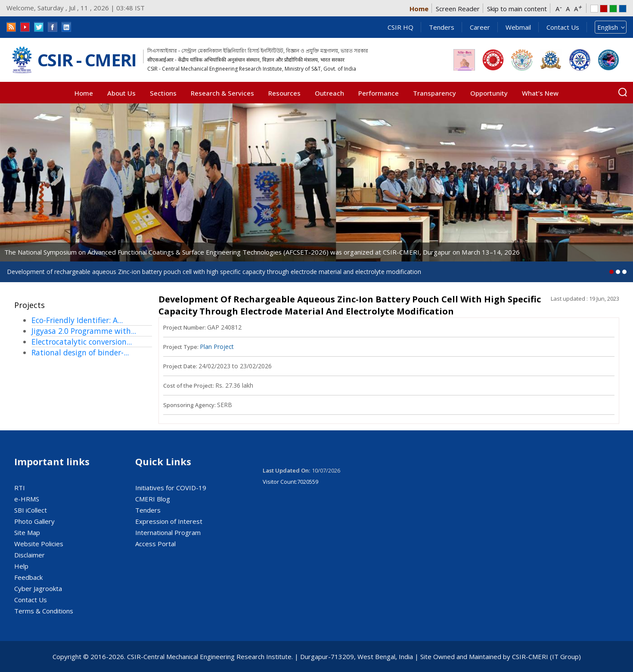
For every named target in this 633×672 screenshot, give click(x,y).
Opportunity (489, 93)
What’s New (540, 93)
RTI (20, 488)
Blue (623, 9)
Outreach (329, 93)
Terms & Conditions (44, 611)
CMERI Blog (153, 499)
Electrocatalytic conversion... (82, 342)
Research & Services (222, 93)
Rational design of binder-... (80, 352)
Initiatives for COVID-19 (171, 488)
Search (623, 92)
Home (419, 9)
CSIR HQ (400, 27)
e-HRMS (27, 499)
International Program (168, 532)
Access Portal (155, 544)
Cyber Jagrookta (38, 588)
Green (613, 9)
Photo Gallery (34, 521)
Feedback (28, 577)
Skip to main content (517, 9)
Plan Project (217, 347)
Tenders (442, 27)
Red (604, 9)
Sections (163, 93)
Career (480, 27)
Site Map (27, 532)
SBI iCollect (31, 510)
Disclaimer (29, 555)
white (594, 9)
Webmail (518, 27)
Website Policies (39, 544)
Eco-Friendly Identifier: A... (77, 320)
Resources (284, 93)
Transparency (434, 93)
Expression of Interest (169, 521)
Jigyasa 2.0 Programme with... (84, 331)
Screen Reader (458, 9)
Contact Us (563, 27)
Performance (379, 93)
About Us (121, 93)
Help (21, 566)
